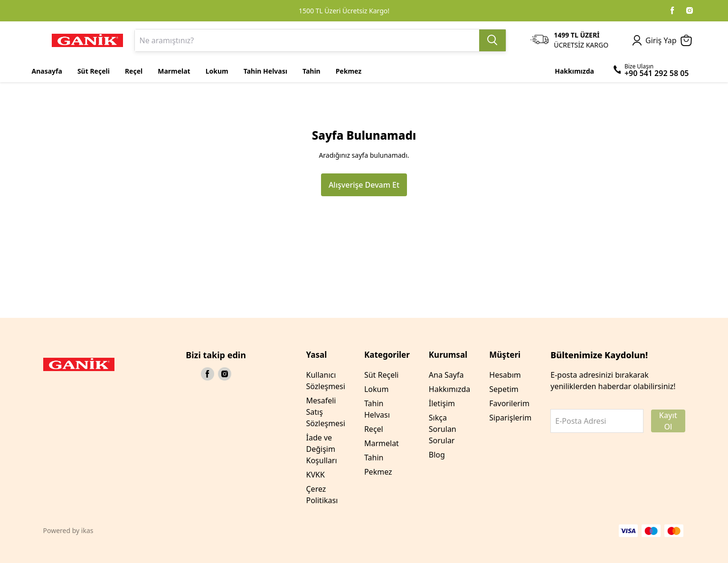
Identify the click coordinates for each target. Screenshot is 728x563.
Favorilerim (509, 403)
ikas (87, 530)
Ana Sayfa (446, 375)
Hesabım (505, 375)
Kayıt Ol (668, 421)
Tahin (374, 458)
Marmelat (382, 443)
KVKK (316, 475)
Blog (437, 455)
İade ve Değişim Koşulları (322, 449)
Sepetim (504, 389)
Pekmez (378, 472)
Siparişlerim (510, 418)
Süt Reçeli (382, 375)
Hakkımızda (449, 389)
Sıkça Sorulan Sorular (443, 429)
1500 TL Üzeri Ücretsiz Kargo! (344, 11)
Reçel (374, 429)
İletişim (442, 403)
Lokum (376, 389)
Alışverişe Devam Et (364, 185)
